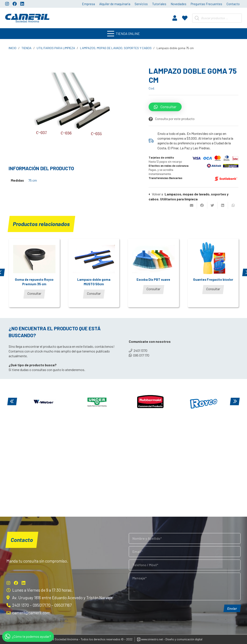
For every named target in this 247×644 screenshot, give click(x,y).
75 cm (33, 180)
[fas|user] (175, 18)
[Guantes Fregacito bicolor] (213, 259)
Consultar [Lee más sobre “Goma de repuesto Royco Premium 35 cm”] (34, 293)
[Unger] (97, 402)
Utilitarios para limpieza (56, 48)
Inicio (13, 48)
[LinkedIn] (22, 4)
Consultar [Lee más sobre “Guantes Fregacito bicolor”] (213, 289)
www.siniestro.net (150, 639)
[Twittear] (212, 205)
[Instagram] (7, 4)
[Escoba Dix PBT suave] (153, 259)
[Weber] (44, 402)
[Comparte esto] (202, 205)
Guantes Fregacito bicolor (213, 279)
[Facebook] (15, 4)
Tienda (26, 48)
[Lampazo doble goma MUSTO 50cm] (94, 259)
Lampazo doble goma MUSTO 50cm (94, 282)
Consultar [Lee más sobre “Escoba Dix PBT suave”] (154, 289)
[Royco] (204, 402)
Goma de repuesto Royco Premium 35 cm (34, 282)
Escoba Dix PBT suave (153, 279)
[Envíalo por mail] (192, 205)
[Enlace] (27, 18)
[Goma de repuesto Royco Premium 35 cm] (34, 259)
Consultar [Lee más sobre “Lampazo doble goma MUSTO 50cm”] (94, 293)
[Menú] (123, 34)
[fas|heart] (185, 18)
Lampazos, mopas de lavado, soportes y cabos (116, 48)
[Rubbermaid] (150, 402)
